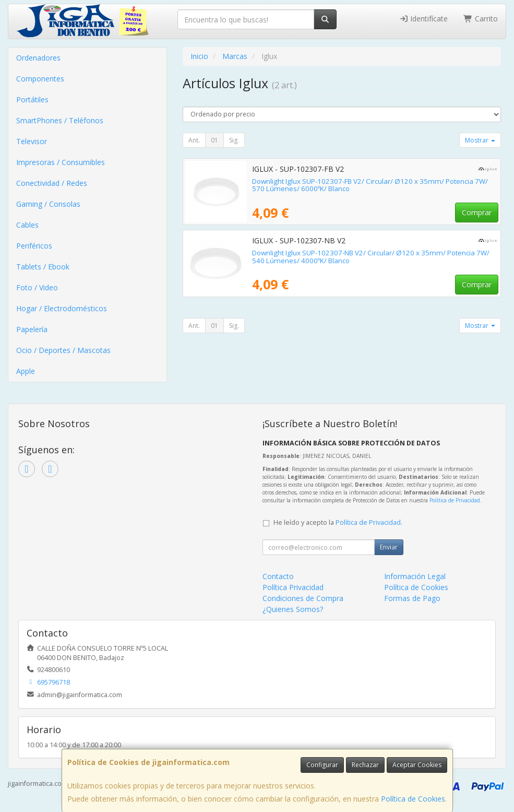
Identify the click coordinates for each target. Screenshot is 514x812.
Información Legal (415, 576)
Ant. (194, 140)
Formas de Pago (412, 598)
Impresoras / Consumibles (61, 162)
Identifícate (424, 19)
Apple (26, 371)
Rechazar (365, 765)
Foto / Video (37, 287)
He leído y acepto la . (338, 522)
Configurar (322, 765)
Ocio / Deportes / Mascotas (63, 350)
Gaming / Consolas (48, 204)
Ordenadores (38, 58)
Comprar (477, 212)
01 (214, 140)
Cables (27, 225)
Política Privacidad (293, 587)
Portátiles (32, 99)
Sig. (234, 140)
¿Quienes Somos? (293, 609)
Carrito (481, 19)
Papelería (32, 329)
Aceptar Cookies (417, 765)
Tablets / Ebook (43, 267)
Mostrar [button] (480, 140)
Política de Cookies (413, 799)
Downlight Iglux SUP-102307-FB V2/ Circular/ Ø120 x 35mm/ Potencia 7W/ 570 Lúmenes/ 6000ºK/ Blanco (370, 185)
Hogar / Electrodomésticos (62, 308)
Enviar (389, 547)
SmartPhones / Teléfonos (60, 120)
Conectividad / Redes (52, 183)
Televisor (32, 141)
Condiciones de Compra (303, 598)
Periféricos (34, 246)
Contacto (278, 576)
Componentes (40, 79)
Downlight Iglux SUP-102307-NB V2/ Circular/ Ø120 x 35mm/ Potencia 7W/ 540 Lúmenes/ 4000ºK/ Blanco (371, 257)
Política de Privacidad (455, 500)
